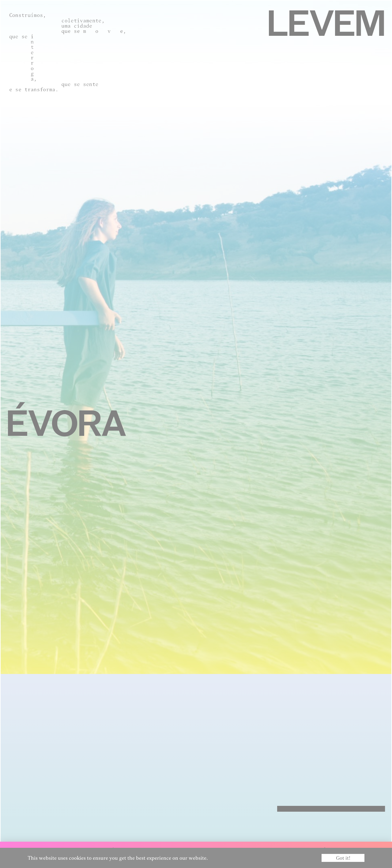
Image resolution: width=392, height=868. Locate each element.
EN (383, 850)
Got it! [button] (343, 858)
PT (376, 850)
